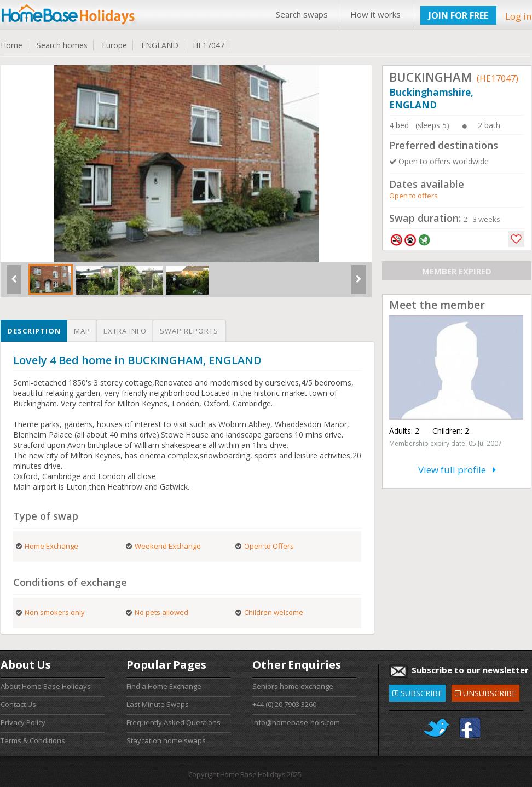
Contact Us (18, 704)
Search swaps (302, 14)
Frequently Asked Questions (174, 722)
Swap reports (189, 331)
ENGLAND (160, 45)
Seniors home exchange (293, 686)
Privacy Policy (23, 722)
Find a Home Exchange (164, 686)
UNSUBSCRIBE (485, 691)
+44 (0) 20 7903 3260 (284, 704)
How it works (375, 14)
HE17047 (209, 45)
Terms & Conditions (33, 740)
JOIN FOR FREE (458, 15)
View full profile (457, 470)
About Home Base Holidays (46, 686)
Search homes (62, 45)
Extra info (125, 331)
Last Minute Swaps (158, 704)
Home (11, 45)
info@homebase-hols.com (296, 722)
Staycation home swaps (166, 740)
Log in (518, 16)
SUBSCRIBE (417, 691)
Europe (114, 45)
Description (34, 331)
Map (82, 331)
